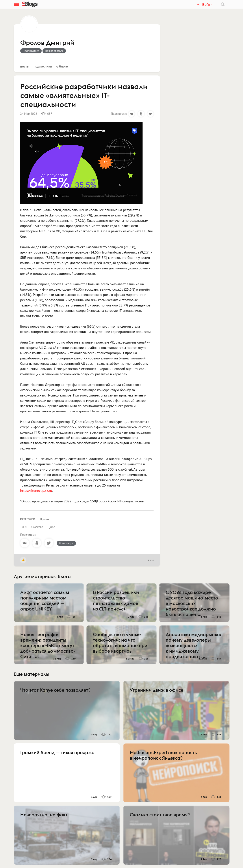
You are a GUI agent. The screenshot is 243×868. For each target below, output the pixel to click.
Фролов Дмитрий (47, 43)
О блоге (62, 66)
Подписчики (43, 66)
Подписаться (31, 51)
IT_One (51, 527)
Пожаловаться (54, 51)
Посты (25, 66)
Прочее (45, 519)
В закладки (66, 543)
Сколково (37, 527)
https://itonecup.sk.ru (36, 490)
